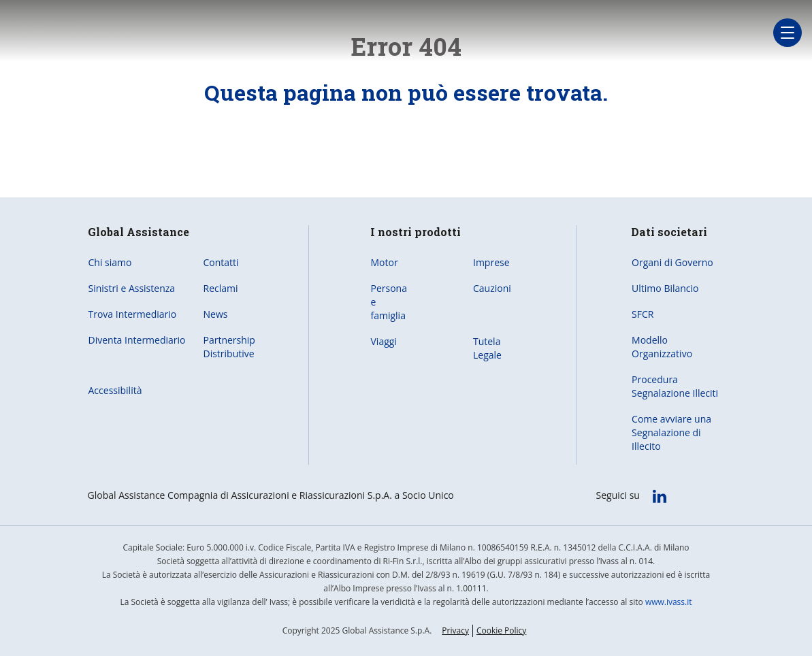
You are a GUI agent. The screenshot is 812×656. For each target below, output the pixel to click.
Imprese (491, 262)
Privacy (455, 630)
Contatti (221, 262)
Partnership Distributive (229, 347)
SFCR (643, 314)
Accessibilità (115, 390)
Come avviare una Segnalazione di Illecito (671, 432)
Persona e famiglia (389, 302)
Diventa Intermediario (137, 340)
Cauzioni (492, 288)
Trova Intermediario (133, 314)
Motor (385, 262)
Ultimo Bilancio (665, 288)
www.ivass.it (669, 602)
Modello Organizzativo (662, 347)
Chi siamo (110, 262)
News (216, 314)
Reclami (221, 288)
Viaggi (384, 341)
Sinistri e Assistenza (132, 288)
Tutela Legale (487, 348)
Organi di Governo (672, 262)
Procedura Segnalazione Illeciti (675, 386)
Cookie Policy (501, 630)
